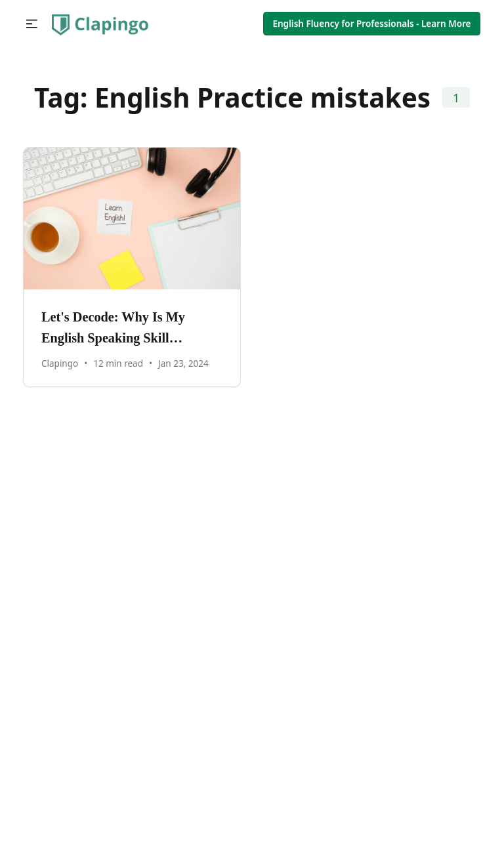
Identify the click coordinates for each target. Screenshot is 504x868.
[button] (32, 24)
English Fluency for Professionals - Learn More (371, 24)
